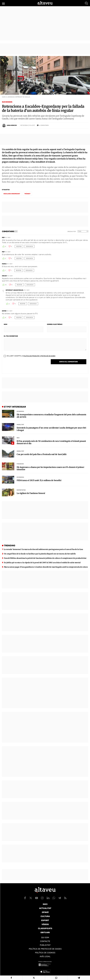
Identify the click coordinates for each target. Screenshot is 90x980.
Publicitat (45, 945)
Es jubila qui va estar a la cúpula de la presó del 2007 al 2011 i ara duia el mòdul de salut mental (42, 563)
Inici (45, 904)
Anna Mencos (12, 125)
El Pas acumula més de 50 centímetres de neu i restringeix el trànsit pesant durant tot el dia (51, 442)
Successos (7, 102)
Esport (45, 920)
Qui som (45, 937)
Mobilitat (20, 425)
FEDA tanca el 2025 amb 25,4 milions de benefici (39, 480)
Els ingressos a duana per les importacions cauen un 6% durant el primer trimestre (50, 468)
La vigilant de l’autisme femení (31, 493)
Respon (19, 246)
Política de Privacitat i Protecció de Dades (39, 356)
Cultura (45, 916)
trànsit (27, 194)
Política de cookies (45, 953)
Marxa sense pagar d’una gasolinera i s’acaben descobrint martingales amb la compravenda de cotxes (46, 567)
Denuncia (29, 246)
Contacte (45, 941)
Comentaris (44, 125)
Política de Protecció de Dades (45, 949)
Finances (20, 464)
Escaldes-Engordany (12, 194)
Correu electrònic (55, 324)
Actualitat (45, 908)
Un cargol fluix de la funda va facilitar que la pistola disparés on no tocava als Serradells (40, 554)
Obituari (45, 932)
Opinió (45, 912)
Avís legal (45, 956)
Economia (20, 411)
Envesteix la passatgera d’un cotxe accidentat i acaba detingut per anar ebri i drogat (51, 429)
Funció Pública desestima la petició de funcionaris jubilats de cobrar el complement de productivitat (45, 558)
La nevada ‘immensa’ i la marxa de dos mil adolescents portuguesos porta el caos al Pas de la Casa (43, 549)
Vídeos (45, 924)
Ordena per (72, 232)
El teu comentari (11, 336)
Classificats (45, 928)
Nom (5, 324)
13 (6, 285)
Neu (18, 438)
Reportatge (21, 490)
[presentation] (22, 366)
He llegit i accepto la (30, 356)
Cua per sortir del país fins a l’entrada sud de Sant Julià (42, 454)
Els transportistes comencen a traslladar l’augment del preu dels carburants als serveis (51, 416)
